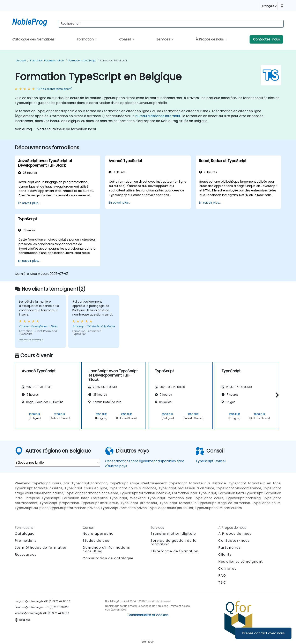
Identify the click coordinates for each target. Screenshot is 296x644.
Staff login (148, 642)
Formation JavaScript (82, 60)
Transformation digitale (173, 534)
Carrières (227, 569)
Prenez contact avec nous (263, 633)
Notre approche (98, 534)
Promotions (26, 541)
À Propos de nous (210, 39)
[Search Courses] (171, 24)
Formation (86, 39)
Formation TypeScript (114, 60)
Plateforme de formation (175, 551)
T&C (222, 582)
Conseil (125, 39)
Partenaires (230, 548)
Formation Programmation (47, 60)
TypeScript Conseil (211, 461)
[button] (276, 395)
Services (164, 39)
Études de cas (96, 541)
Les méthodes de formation (41, 548)
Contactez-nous (266, 39)
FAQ (222, 575)
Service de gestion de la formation (173, 542)
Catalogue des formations (33, 39)
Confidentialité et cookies (148, 615)
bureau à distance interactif (158, 116)
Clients (225, 555)
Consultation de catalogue (108, 558)
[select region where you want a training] (58, 463)
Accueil (21, 60)
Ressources (26, 555)
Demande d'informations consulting (106, 550)
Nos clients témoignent (241, 562)
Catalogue (25, 534)
